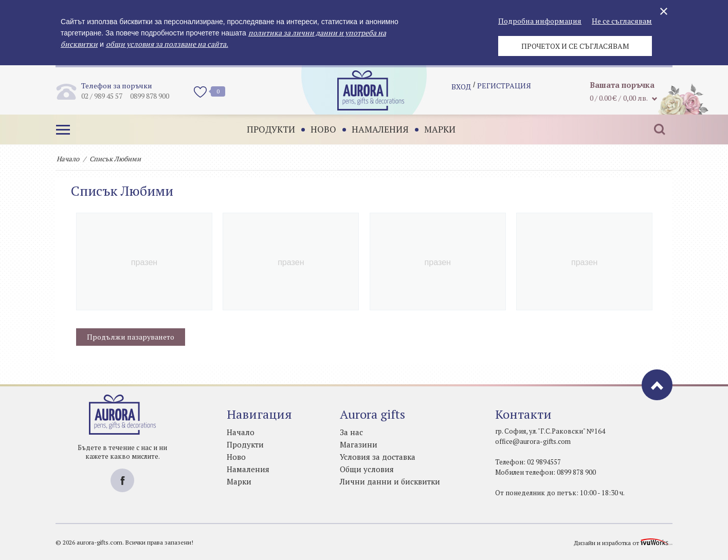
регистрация (504, 90)
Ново (318, 129)
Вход (461, 90)
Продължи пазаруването (131, 337)
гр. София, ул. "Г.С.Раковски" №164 (550, 431)
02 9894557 (544, 462)
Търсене (654, 129)
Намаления (375, 129)
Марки (435, 129)
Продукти (266, 129)
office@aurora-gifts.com (533, 441)
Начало (68, 159)
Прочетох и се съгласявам (575, 46)
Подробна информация (540, 21)
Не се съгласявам (622, 21)
